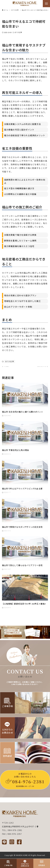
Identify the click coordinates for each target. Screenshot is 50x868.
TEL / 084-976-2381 (12, 830)
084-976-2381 (28, 782)
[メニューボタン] (46, 4)
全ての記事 (18, 32)
